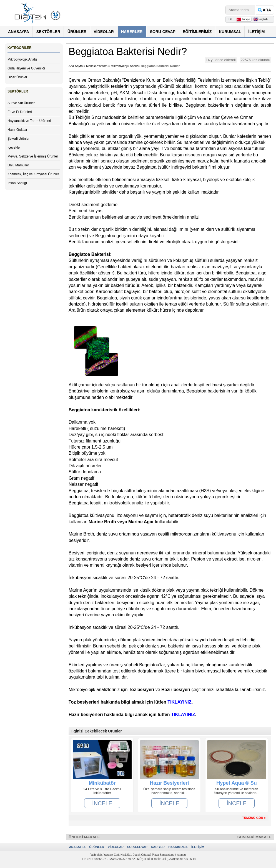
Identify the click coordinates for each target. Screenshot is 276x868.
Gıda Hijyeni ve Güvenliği (26, 68)
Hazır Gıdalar (17, 130)
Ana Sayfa (76, 66)
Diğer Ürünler (17, 77)
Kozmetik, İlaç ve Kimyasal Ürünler (33, 174)
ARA (267, 10)
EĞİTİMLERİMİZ (197, 32)
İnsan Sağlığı (17, 183)
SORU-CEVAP (163, 32)
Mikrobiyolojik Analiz (22, 59)
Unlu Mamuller (18, 165)
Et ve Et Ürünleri (20, 112)
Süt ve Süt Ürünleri (22, 103)
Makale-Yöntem (97, 66)
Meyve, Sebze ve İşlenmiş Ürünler (33, 156)
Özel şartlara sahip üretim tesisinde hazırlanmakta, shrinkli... (169, 791)
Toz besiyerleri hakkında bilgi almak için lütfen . (131, 702)
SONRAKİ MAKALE (254, 837)
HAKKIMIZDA (178, 847)
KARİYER (158, 847)
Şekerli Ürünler (18, 139)
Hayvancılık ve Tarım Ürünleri (29, 121)
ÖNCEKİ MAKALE (84, 837)
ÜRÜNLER (77, 32)
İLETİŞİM (256, 32)
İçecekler (14, 147)
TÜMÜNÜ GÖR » (254, 818)
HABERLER (132, 32)
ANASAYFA (19, 32)
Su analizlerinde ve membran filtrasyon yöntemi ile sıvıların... (237, 791)
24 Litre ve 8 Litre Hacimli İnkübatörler (102, 791)
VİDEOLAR (104, 32)
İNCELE (102, 803)
